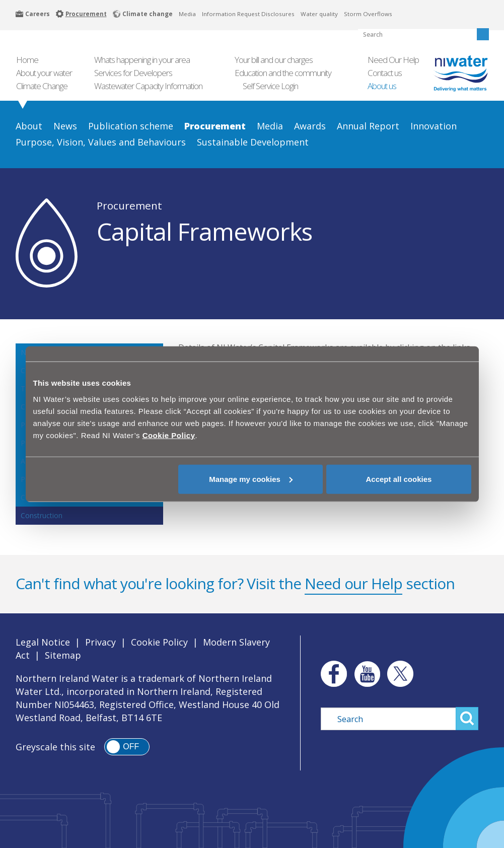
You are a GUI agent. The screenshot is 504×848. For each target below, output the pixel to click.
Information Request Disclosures (248, 14)
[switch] (127, 747)
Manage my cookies (251, 479)
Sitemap (63, 655)
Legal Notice (43, 642)
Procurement (129, 205)
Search (467, 719)
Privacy (100, 642)
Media (187, 14)
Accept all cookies (399, 479)
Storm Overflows (368, 14)
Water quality (319, 14)
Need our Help (353, 583)
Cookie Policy (159, 642)
